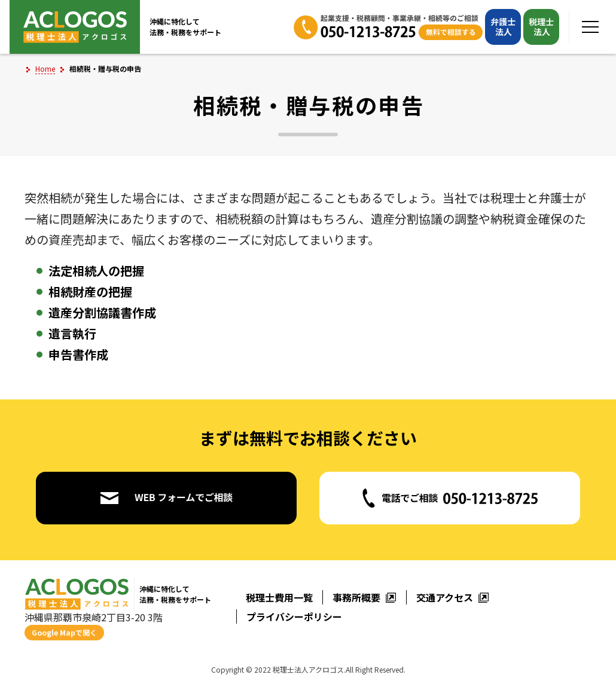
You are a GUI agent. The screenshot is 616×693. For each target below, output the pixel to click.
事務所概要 (365, 597)
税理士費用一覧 (279, 597)
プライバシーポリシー (294, 616)
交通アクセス (453, 597)
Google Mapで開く (64, 632)
